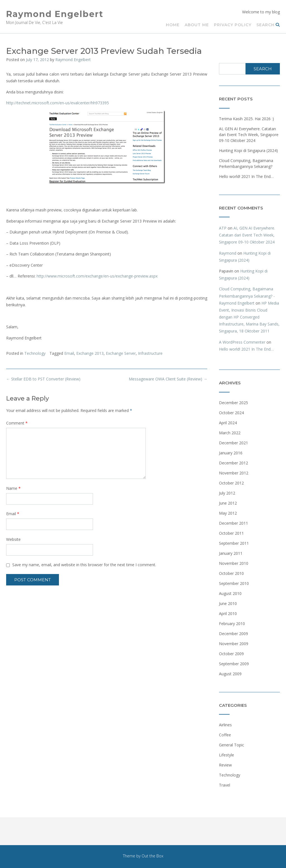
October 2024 (231, 413)
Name (13, 488)
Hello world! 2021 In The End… (246, 176)
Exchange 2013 (90, 353)
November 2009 (234, 644)
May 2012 (228, 513)
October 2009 (231, 654)
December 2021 (233, 443)
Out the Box (152, 856)
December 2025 (233, 403)
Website (13, 539)
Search (268, 25)
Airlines (225, 725)
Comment (17, 423)
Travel (225, 785)
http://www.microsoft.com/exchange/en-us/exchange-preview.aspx (97, 276)
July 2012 (227, 493)
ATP (223, 228)
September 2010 (234, 583)
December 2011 (233, 523)
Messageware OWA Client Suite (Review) (168, 379)
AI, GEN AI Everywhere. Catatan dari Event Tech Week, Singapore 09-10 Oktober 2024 (249, 135)
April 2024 (228, 423)
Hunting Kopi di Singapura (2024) (248, 150)
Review (225, 765)
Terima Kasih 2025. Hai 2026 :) (246, 119)
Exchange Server (121, 353)
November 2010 (234, 563)
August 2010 (230, 593)
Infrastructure (150, 353)
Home (173, 25)
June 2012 (228, 503)
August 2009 (230, 674)
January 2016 (231, 453)
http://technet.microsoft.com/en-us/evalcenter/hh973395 (58, 103)
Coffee (225, 735)
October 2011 (231, 533)
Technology (35, 353)
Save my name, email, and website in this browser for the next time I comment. (84, 565)
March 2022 (230, 433)
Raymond (228, 253)
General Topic (232, 745)
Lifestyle (227, 755)
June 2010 (228, 603)
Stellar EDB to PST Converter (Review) (43, 379)
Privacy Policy (233, 25)
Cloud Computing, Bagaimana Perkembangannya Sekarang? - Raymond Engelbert (247, 296)
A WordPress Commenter (242, 342)
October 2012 (231, 483)
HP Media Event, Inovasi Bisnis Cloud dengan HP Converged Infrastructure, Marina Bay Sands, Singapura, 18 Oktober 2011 (249, 317)
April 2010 (228, 613)
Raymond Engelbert (55, 14)
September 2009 (234, 664)
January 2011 (231, 553)
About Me (197, 25)
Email (69, 353)
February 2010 (232, 624)
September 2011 (234, 543)
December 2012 (233, 463)
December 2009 (233, 634)
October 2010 (231, 573)
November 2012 (234, 473)
